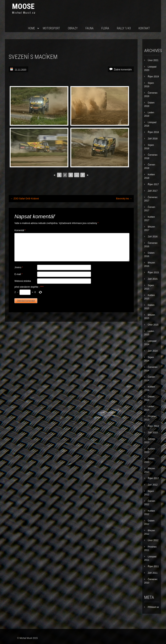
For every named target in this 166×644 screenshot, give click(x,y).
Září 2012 (153, 485)
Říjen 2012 (153, 478)
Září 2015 (153, 279)
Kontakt (144, 28)
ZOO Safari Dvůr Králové (25, 199)
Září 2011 (153, 573)
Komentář (20, 230)
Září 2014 (153, 351)
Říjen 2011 (153, 566)
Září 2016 (153, 237)
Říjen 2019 (153, 77)
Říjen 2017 (153, 184)
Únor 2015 (153, 325)
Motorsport (51, 28)
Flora (105, 28)
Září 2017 (153, 191)
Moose (23, 6)
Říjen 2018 (153, 132)
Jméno (19, 267)
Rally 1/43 (124, 28)
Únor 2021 (153, 60)
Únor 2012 (153, 540)
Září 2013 (153, 433)
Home (32, 28)
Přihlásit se (153, 607)
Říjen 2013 (153, 426)
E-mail (18, 274)
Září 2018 (153, 139)
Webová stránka (23, 281)
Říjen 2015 (153, 273)
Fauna (90, 28)
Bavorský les (124, 199)
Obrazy (73, 28)
